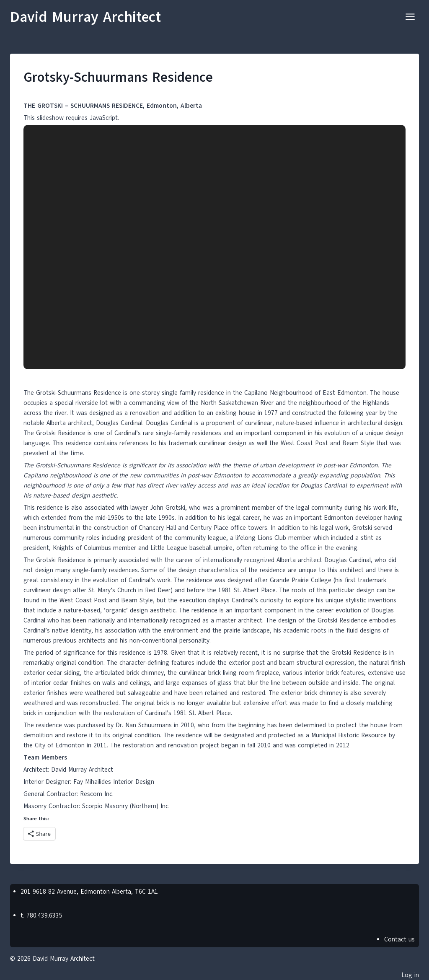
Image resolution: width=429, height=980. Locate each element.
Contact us (399, 939)
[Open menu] (410, 17)
